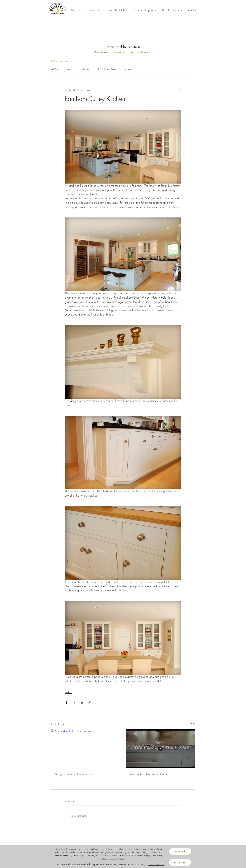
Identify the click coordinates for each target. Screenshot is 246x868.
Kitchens (86, 69)
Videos (128, 69)
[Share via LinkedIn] (82, 702)
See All (192, 724)
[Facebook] (180, 851)
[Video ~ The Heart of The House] (160, 749)
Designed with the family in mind (74, 774)
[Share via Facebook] (66, 702)
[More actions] (179, 90)
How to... (71, 69)
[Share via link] (90, 702)
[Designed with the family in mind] (86, 749)
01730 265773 (156, 864)
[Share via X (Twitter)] (74, 702)
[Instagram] (180, 862)
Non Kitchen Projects (107, 69)
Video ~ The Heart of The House (149, 774)
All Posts (55, 69)
